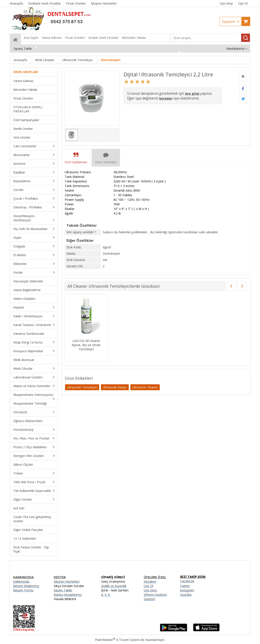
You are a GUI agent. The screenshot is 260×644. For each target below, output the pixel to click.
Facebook (187, 581)
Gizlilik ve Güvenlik (114, 586)
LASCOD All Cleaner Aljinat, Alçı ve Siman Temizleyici (86, 345)
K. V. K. (106, 595)
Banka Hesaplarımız (68, 595)
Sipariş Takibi (63, 590)
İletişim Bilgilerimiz (26, 586)
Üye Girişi (226, 3)
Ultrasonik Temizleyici (82, 387)
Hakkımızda (21, 581)
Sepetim (232, 22)
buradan (166, 98)
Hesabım (150, 581)
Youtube (186, 595)
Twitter (185, 586)
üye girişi (192, 94)
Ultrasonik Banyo (115, 387)
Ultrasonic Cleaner (145, 387)
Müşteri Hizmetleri (67, 581)
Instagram (187, 590)
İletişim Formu (23, 590)
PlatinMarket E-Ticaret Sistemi (118, 640)
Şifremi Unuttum (155, 595)
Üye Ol (243, 3)
